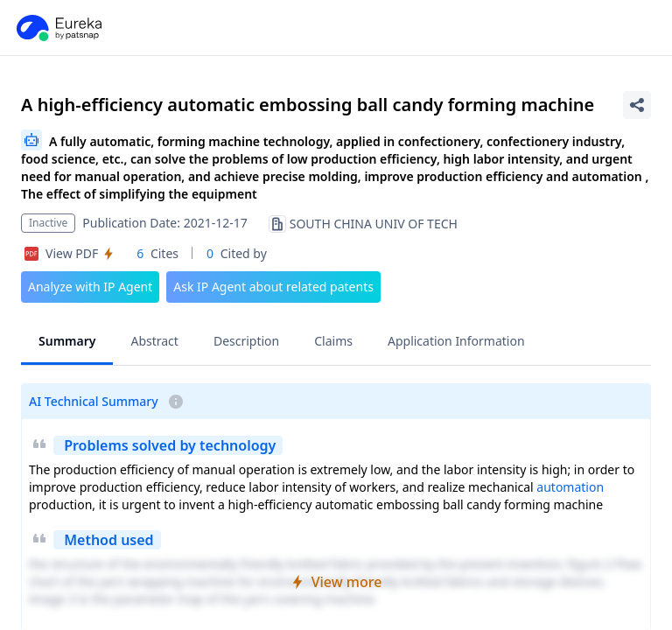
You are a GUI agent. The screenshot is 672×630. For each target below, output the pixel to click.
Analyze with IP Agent (90, 287)
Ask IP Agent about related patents (273, 287)
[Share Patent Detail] (637, 105)
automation (570, 487)
